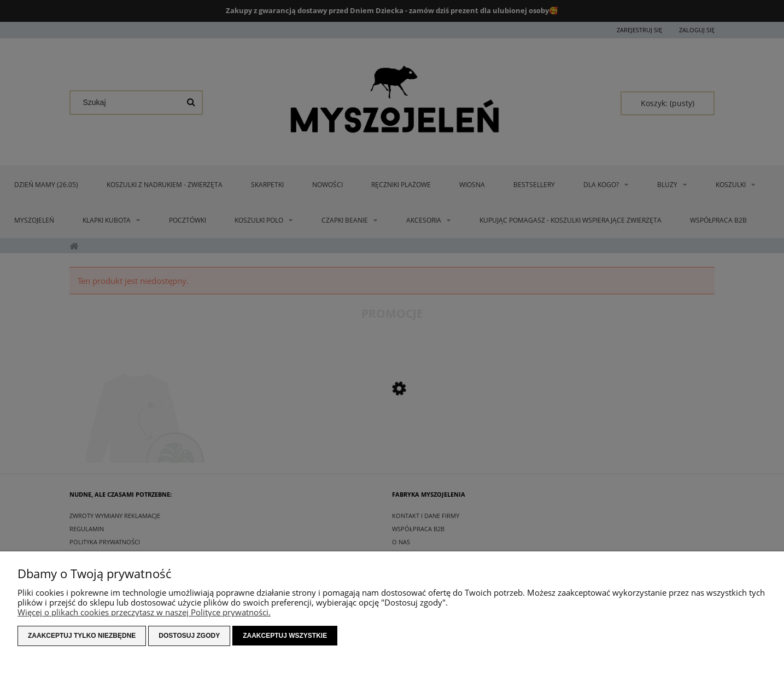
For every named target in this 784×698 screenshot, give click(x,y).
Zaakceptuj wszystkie (285, 636)
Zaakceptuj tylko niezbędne (82, 636)
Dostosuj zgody (189, 636)
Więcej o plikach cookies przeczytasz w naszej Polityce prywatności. (144, 612)
